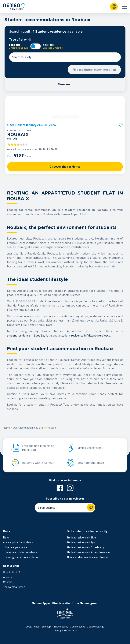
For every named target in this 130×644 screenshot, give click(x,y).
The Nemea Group (14, 587)
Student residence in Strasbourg (85, 547)
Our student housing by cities (29, 428)
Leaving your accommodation (21, 557)
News (6, 538)
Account (8, 577)
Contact (8, 582)
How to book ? (12, 572)
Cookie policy (77, 627)
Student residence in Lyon (81, 542)
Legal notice (33, 627)
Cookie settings (95, 627)
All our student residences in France (87, 557)
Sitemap (46, 627)
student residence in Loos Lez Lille (29, 335)
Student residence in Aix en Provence (88, 552)
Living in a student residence (20, 552)
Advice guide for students (18, 542)
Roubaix (52, 428)
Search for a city (22, 57)
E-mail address (46, 508)
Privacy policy (60, 627)
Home (6, 428)
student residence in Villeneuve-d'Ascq (85, 335)
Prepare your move (15, 547)
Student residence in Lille (81, 538)
